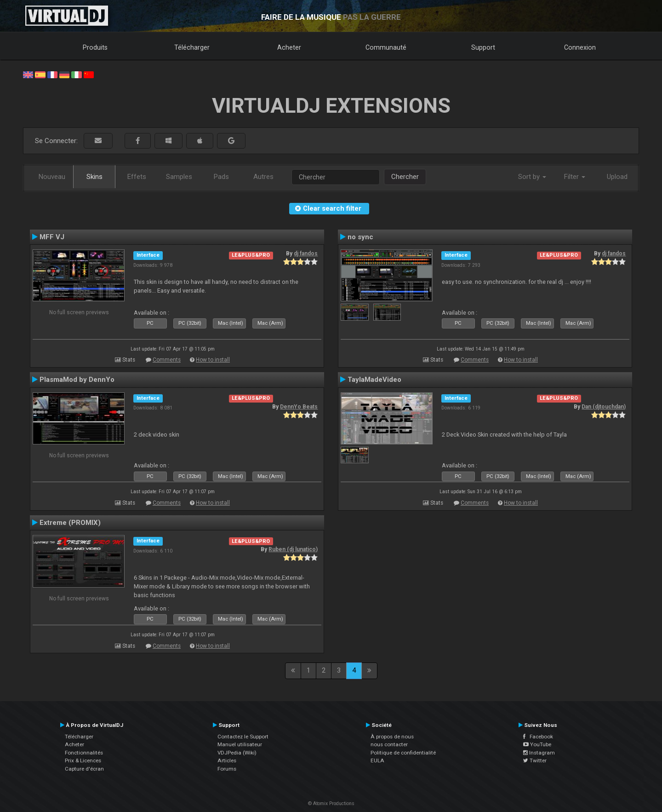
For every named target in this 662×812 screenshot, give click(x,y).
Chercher (405, 177)
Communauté (386, 47)
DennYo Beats (299, 407)
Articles (227, 760)
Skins (94, 177)
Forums (227, 769)
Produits (95, 47)
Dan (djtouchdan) (604, 407)
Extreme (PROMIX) (70, 523)
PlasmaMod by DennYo (77, 380)
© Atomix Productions (331, 803)
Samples (179, 177)
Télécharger (192, 47)
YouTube (537, 744)
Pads (221, 177)
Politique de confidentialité (403, 753)
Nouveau (52, 177)
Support (483, 47)
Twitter (535, 760)
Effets (137, 177)
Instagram (539, 753)
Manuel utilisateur (240, 744)
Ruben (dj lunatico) (293, 549)
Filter (575, 177)
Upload (617, 177)
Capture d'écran (84, 769)
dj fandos (306, 253)
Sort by (532, 177)
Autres (263, 177)
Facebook (538, 737)
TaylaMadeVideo (374, 380)
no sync (360, 237)
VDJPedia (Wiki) (237, 753)
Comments (167, 360)
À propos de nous (392, 737)
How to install (213, 360)
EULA (377, 760)
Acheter (289, 47)
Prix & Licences (83, 760)
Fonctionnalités (84, 753)
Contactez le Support (243, 737)
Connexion (580, 47)
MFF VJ (52, 237)
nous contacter (389, 744)
